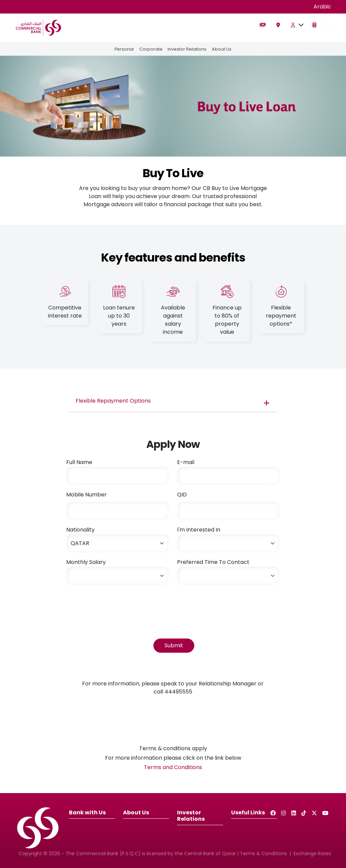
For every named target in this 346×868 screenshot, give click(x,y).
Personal (124, 49)
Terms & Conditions (263, 853)
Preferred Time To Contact (213, 562)
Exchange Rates (312, 853)
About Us (222, 49)
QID (182, 495)
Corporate (151, 49)
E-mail (186, 462)
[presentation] (118, 604)
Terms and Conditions (173, 767)
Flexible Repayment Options (113, 401)
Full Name (79, 462)
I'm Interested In (199, 530)
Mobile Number (86, 495)
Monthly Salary (86, 562)
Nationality (80, 530)
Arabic (322, 7)
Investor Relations (187, 49)
